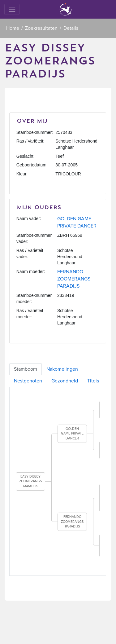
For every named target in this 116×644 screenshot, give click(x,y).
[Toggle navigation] (12, 9)
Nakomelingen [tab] (62, 369)
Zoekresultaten (41, 28)
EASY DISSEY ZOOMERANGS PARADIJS (30, 481)
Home (13, 28)
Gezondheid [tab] (65, 381)
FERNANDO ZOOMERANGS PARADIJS (74, 279)
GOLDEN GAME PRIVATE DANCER (72, 434)
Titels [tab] (93, 381)
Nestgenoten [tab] (28, 381)
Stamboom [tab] (26, 369)
